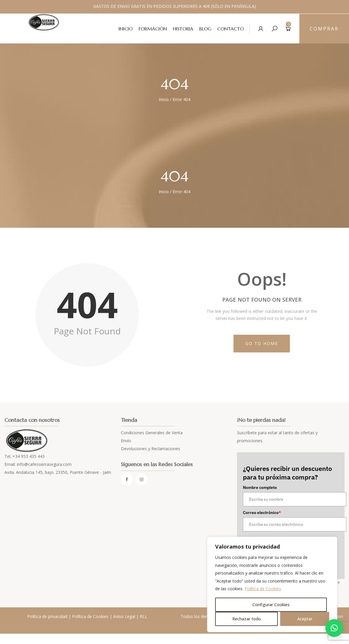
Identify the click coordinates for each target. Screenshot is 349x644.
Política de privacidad (47, 616)
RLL (143, 616)
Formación (153, 29)
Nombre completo (260, 487)
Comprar (324, 29)
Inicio (126, 29)
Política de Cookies (263, 589)
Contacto (230, 29)
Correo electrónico (262, 513)
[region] (272, 584)
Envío (126, 441)
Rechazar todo (247, 619)
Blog (205, 29)
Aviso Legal (124, 616)
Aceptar (305, 619)
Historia (183, 29)
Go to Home (262, 343)
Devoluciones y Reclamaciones (151, 449)
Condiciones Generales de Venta (152, 433)
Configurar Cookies (271, 605)
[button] (334, 628)
